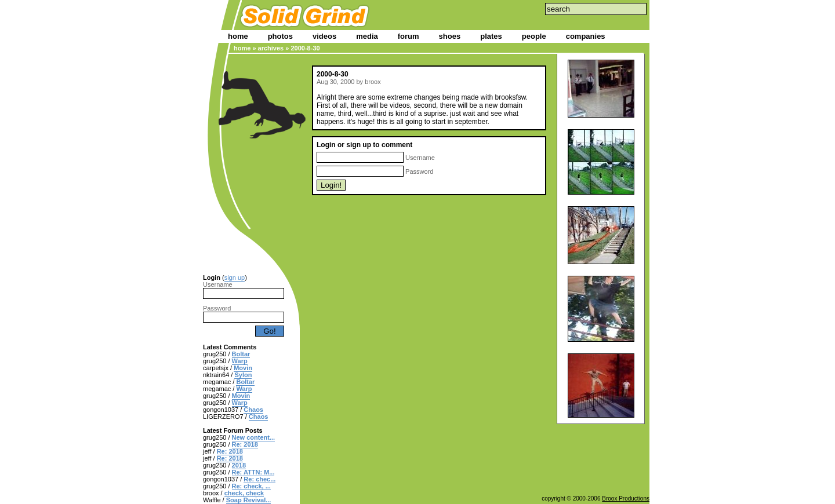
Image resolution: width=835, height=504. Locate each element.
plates (491, 36)
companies (586, 36)
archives (271, 48)
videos (324, 36)
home (238, 36)
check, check (244, 493)
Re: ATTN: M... (253, 472)
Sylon (243, 375)
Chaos (253, 410)
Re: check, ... (251, 486)
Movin (243, 368)
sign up (235, 277)
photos (280, 36)
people (534, 36)
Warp (240, 361)
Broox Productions (626, 498)
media (367, 36)
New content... (254, 437)
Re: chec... (259, 479)
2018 (239, 465)
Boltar (241, 354)
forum (409, 36)
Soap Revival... (249, 500)
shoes (450, 36)
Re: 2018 (245, 444)
